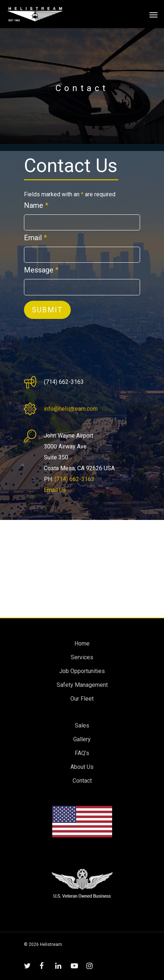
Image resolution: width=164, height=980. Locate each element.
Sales (82, 725)
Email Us (55, 490)
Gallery (82, 739)
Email (35, 238)
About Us (82, 767)
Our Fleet (82, 699)
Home (82, 643)
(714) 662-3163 (74, 479)
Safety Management (82, 685)
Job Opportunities (82, 671)
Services (82, 657)
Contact (82, 781)
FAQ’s (82, 753)
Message (41, 270)
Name (36, 205)
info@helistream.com (71, 409)
